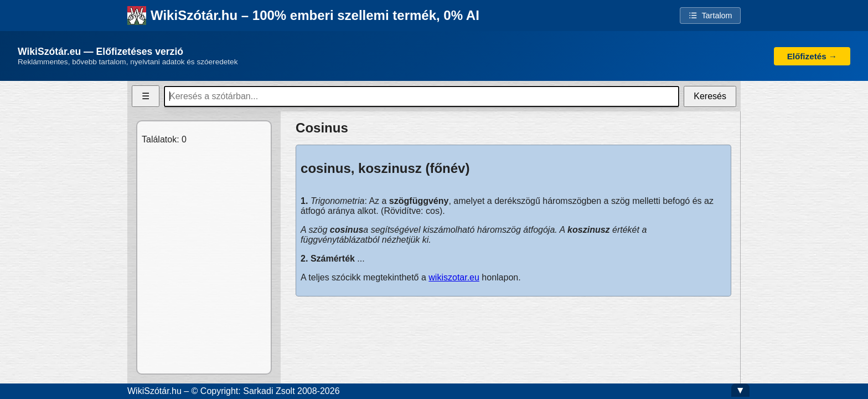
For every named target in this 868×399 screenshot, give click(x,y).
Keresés (710, 96)
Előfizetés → (812, 56)
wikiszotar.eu (454, 277)
